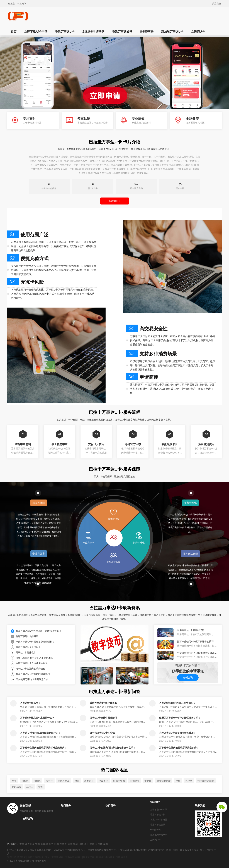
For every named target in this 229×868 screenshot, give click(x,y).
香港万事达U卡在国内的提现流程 (33, 674)
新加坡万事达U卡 (172, 32)
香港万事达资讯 (122, 32)
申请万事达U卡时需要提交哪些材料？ (35, 642)
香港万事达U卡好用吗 (27, 636)
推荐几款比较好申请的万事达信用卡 (34, 658)
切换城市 (22, 4)
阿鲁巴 (37, 781)
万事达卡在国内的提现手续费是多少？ (179, 748)
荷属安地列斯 (164, 781)
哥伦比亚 (135, 781)
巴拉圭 (11, 4)
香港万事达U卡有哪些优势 (191, 630)
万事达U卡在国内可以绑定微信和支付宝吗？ (113, 748)
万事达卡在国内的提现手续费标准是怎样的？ (43, 748)
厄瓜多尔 (103, 781)
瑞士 (87, 844)
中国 (22, 844)
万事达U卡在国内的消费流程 (31, 669)
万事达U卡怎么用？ (30, 703)
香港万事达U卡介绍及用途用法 (32, 663)
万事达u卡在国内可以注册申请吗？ (177, 703)
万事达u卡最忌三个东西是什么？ (37, 718)
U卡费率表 (147, 32)
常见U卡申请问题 (93, 32)
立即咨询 (28, 819)
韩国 (57, 844)
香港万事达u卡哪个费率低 (103, 703)
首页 (14, 32)
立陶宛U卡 (198, 32)
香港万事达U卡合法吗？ (28, 647)
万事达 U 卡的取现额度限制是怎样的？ (40, 733)
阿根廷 (25, 781)
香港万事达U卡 (65, 32)
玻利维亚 (89, 781)
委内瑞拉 (16, 787)
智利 (41, 787)
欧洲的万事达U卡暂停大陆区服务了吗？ (180, 718)
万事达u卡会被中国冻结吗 (103, 718)
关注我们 (216, 4)
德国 (38, 844)
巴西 (77, 781)
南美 (14, 781)
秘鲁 (178, 781)
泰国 (92, 844)
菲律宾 (44, 844)
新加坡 (99, 844)
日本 (81, 844)
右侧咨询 (188, 677)
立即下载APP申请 (36, 32)
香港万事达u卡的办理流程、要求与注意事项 (38, 631)
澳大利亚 (30, 844)
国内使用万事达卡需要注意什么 (32, 679)
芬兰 (51, 844)
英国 (106, 844)
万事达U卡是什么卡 (26, 652)
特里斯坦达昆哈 (206, 781)
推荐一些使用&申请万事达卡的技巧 (195, 642)
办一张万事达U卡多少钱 (102, 733)
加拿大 (63, 844)
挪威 (75, 844)
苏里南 (189, 781)
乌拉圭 (30, 787)
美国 (70, 844)
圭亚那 (148, 781)
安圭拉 (49, 781)
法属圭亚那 (119, 781)
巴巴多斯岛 (64, 781)
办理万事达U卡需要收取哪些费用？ (177, 733)
